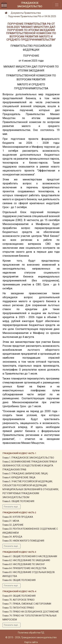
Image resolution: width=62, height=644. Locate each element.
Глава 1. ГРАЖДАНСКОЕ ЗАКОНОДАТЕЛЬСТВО (28, 458)
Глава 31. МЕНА (11, 521)
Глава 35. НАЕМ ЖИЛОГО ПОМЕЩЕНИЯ (23, 541)
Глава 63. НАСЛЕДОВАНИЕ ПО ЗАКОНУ (24, 564)
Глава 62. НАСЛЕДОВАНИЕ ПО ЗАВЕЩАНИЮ (26, 560)
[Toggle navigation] (57, 5)
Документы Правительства (26, 13)
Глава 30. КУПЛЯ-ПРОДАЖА (18, 517)
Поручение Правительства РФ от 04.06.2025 (32, 16)
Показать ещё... (11, 507)
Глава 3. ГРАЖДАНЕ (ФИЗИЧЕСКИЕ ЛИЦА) (25, 474)
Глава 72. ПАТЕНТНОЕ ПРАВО (18, 608)
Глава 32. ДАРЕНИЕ (13, 525)
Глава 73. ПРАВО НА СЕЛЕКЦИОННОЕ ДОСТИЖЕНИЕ (31, 612)
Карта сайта (31, 642)
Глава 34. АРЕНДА (12, 537)
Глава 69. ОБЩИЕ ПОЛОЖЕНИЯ (19, 596)
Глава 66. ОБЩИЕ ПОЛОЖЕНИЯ (19, 580)
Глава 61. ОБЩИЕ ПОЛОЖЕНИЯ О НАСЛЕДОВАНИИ (30, 556)
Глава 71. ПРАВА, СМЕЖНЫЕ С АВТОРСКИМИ (27, 604)
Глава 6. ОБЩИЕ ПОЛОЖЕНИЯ (18, 501)
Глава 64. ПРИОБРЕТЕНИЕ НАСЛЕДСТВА (24, 568)
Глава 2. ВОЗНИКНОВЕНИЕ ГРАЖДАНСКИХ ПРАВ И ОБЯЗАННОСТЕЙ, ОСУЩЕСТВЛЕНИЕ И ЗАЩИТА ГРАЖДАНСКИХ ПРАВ (30, 466)
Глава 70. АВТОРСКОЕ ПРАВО (19, 600)
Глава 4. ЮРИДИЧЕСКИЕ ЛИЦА (19, 477)
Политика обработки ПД (31, 633)
